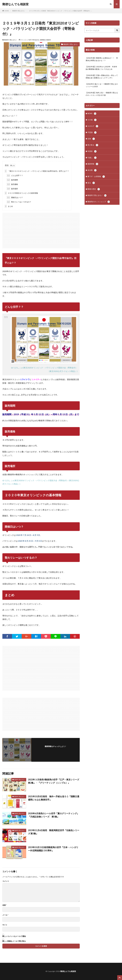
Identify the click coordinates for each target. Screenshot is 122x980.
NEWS (92, 114)
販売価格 (12, 184)
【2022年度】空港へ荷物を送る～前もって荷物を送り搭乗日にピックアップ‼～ (102, 77)
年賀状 (92, 151)
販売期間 (12, 180)
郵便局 (48, 40)
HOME (7, 11)
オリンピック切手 (26, 40)
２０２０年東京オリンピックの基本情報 (21, 193)
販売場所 (12, 189)
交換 (91, 139)
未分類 (92, 170)
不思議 (92, 132)
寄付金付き (36, 40)
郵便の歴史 (94, 189)
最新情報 (93, 164)
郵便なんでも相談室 (15, 4)
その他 (92, 120)
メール (5, 915)
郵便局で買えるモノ (19, 11)
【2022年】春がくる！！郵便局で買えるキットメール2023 (102, 85)
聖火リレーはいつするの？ (19, 202)
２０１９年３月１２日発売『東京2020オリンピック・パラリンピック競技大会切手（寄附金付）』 (61, 11)
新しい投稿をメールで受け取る (14, 941)
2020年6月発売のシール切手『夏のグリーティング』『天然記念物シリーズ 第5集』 (53, 815)
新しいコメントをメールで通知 (14, 936)
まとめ (9, 206)
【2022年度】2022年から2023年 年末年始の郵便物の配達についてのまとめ (101, 68)
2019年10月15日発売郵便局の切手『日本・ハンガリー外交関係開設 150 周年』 (53, 849)
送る (91, 183)
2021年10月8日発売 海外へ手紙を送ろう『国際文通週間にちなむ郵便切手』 (54, 798)
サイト (5, 925)
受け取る (93, 145)
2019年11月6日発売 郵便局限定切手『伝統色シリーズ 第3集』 (54, 832)
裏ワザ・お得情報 (96, 177)
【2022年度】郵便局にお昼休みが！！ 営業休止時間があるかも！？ (102, 59)
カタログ (93, 126)
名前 (5, 905)
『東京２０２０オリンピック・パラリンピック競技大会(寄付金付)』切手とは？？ (37, 171)
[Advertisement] (41, 229)
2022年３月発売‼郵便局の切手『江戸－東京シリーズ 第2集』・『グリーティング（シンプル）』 (54, 781)
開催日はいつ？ (15, 197)
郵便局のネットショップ (99, 202)
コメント (6, 881)
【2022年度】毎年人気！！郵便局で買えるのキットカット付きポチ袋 (102, 94)
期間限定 (43, 40)
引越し (92, 158)
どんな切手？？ (15, 175)
